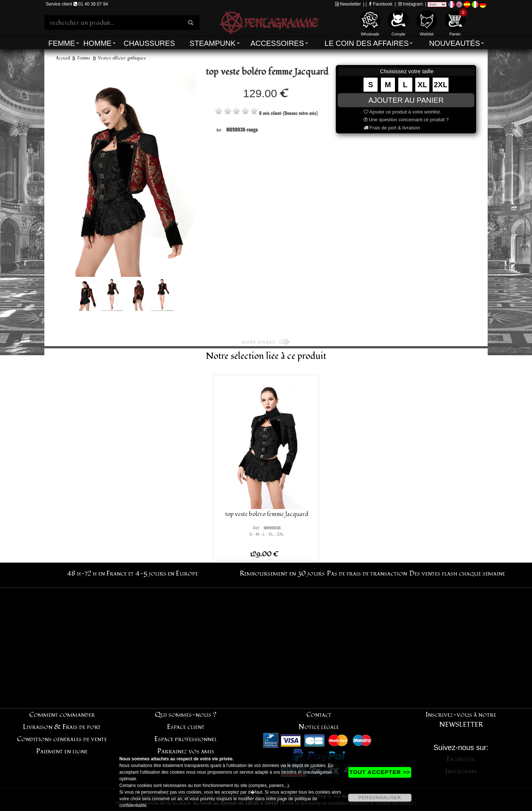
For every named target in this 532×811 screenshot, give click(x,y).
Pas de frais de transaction (367, 574)
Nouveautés (454, 43)
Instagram (411, 4)
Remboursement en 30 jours (282, 574)
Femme (62, 43)
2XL (441, 85)
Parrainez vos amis (186, 751)
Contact (319, 715)
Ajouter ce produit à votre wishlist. (402, 112)
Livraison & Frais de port (62, 727)
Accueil (63, 58)
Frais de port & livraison (392, 128)
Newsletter (348, 4)
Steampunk (212, 43)
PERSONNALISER (380, 798)
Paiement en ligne (62, 751)
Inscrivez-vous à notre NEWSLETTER (461, 720)
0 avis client (270, 113)
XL (423, 85)
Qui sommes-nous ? (186, 715)
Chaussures (149, 43)
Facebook (381, 4)
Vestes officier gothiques (122, 58)
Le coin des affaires (367, 43)
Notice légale (319, 727)
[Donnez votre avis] (300, 113)
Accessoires (277, 43)
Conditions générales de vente (62, 739)
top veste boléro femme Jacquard (267, 514)
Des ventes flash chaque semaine (457, 574)
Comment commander (62, 715)
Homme (97, 43)
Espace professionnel (186, 739)
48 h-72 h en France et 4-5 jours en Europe (132, 574)
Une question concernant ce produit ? (406, 120)
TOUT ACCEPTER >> (380, 772)
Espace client (186, 727)
